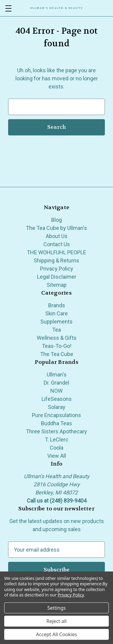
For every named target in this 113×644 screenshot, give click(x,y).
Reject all (56, 621)
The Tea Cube (57, 354)
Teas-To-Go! (57, 346)
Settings (56, 608)
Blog (56, 220)
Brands (57, 305)
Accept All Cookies (57, 634)
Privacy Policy (57, 269)
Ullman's (57, 375)
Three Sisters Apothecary (56, 431)
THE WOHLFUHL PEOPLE (56, 252)
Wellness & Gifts (57, 338)
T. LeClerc (57, 440)
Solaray (57, 407)
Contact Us (57, 244)
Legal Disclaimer (57, 277)
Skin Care (56, 313)
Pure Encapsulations (56, 415)
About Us (57, 236)
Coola (56, 448)
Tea (56, 330)
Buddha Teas (56, 423)
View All (57, 456)
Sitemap (57, 285)
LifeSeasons (57, 399)
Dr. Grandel (56, 383)
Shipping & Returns (56, 260)
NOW (56, 391)
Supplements (56, 322)
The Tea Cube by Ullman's (56, 228)
